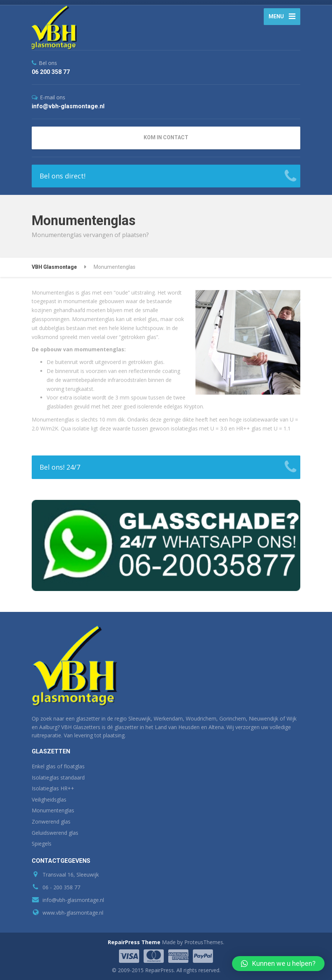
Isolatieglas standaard (58, 777)
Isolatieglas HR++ (53, 788)
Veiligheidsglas (49, 799)
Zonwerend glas (51, 822)
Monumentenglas (53, 810)
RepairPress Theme (134, 942)
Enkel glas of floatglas (58, 766)
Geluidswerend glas (55, 833)
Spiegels (42, 844)
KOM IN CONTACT (166, 137)
